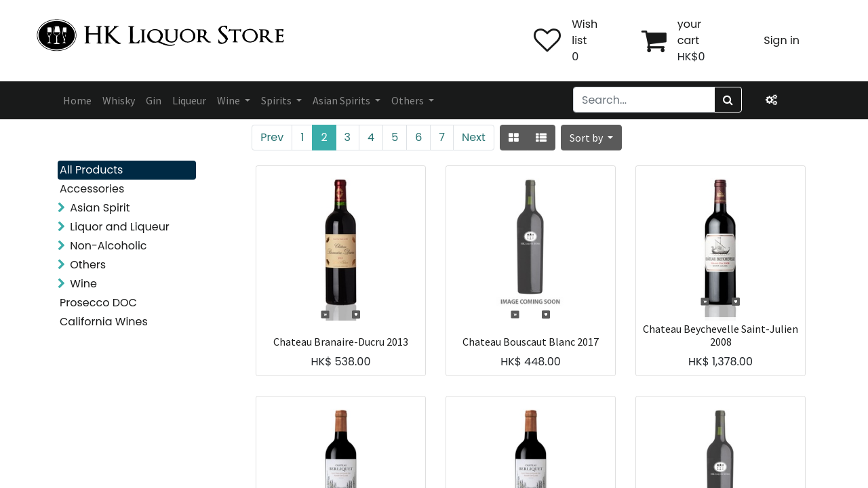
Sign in (782, 40)
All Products (91, 170)
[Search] (728, 100)
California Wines (104, 322)
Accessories (92, 189)
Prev (272, 137)
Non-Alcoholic (108, 246)
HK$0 (691, 57)
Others (88, 265)
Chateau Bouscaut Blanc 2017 (531, 342)
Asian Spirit (100, 208)
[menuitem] (77, 100)
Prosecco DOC (98, 303)
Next (474, 137)
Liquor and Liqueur (120, 227)
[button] (591, 138)
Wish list (585, 32)
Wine (83, 284)
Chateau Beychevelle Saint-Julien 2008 (721, 335)
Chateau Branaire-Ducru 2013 (341, 342)
